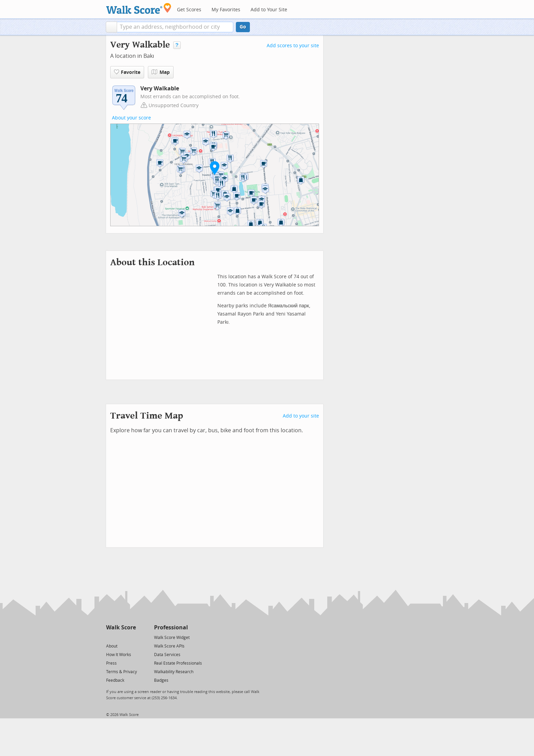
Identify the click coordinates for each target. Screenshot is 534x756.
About (112, 646)
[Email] (131, 637)
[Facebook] (121, 637)
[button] (111, 27)
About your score (131, 118)
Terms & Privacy (122, 672)
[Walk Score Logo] (139, 8)
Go (243, 27)
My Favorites (226, 10)
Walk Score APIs (169, 646)
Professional (171, 627)
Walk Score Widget (172, 638)
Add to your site (301, 416)
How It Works (119, 655)
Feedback (115, 680)
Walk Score (121, 627)
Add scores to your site (293, 46)
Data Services (167, 655)
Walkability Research (174, 672)
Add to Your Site (269, 10)
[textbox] (175, 27)
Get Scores (189, 10)
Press (111, 663)
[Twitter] (110, 637)
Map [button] (161, 72)
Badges (161, 680)
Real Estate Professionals (178, 663)
